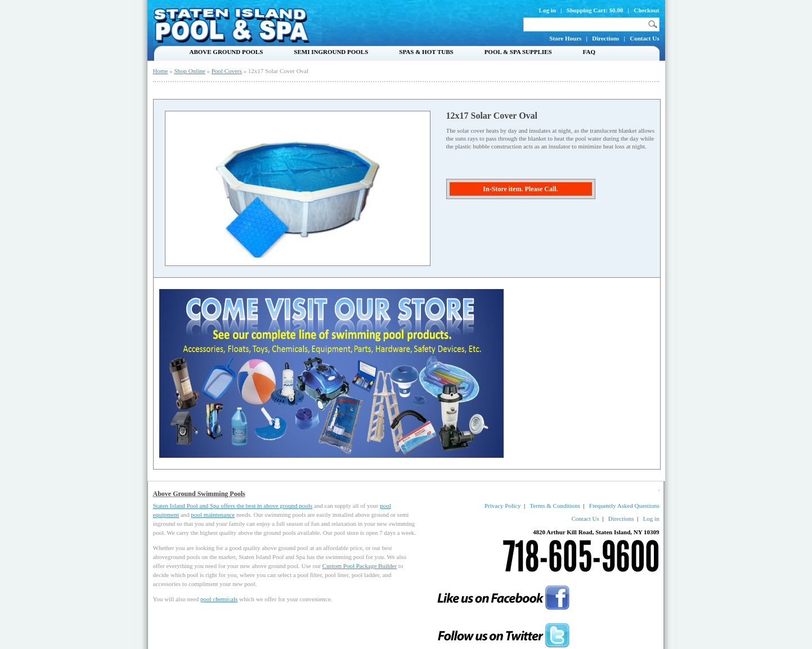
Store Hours (565, 38)
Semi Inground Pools (331, 52)
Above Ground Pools (226, 52)
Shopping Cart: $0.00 (595, 10)
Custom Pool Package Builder (360, 566)
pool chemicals (219, 599)
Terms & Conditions (555, 506)
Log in (548, 10)
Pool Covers (227, 71)
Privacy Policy (503, 506)
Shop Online (189, 71)
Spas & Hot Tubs (426, 52)
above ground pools (288, 506)
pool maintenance (213, 515)
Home (161, 71)
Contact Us (644, 38)
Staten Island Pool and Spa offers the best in (208, 506)
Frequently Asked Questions (624, 506)
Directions (605, 38)
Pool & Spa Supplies (518, 52)
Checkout (646, 10)
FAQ (589, 52)
